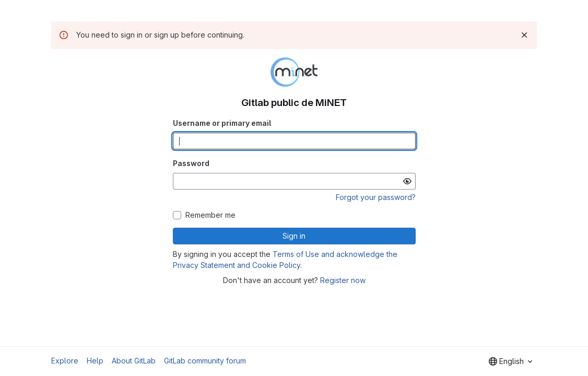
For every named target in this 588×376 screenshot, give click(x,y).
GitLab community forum (205, 361)
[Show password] (407, 181)
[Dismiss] (524, 35)
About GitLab (134, 361)
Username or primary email (222, 123)
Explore (65, 361)
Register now (343, 280)
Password (191, 163)
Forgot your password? (376, 197)
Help (95, 361)
